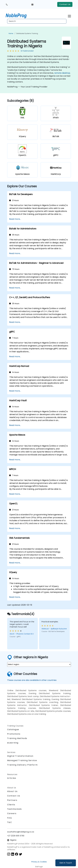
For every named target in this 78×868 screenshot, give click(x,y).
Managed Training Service (22, 760)
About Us (12, 791)
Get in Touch (66, 863)
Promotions (14, 734)
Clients (11, 805)
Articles (12, 778)
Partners (12, 800)
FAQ (10, 818)
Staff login (39, 867)
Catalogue (13, 729)
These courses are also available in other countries (32, 680)
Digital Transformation (20, 756)
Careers (12, 813)
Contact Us (65, 4)
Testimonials (14, 809)
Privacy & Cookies (39, 862)
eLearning (13, 743)
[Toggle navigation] (69, 16)
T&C (10, 822)
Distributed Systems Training (27, 33)
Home (11, 33)
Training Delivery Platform (22, 765)
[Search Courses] (37, 21)
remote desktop (62, 73)
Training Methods (17, 738)
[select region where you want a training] (39, 664)
